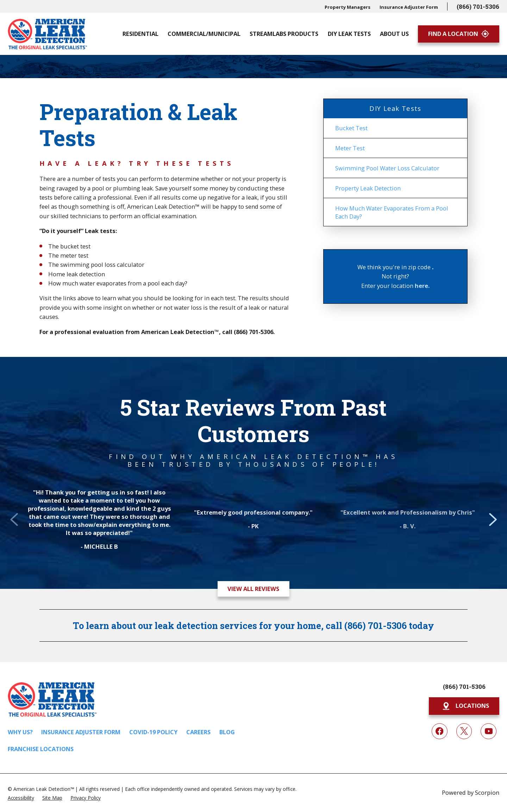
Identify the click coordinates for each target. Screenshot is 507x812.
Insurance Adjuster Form (409, 7)
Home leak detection (77, 274)
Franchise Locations (41, 749)
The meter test (68, 255)
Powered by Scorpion (471, 792)
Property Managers (348, 7)
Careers (198, 732)
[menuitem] (396, 128)
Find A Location (459, 34)
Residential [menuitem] (140, 34)
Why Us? (20, 732)
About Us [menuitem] (394, 34)
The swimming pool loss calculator (96, 265)
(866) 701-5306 (478, 7)
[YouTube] (489, 731)
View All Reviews (253, 589)
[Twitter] (464, 731)
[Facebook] (440, 731)
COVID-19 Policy (153, 732)
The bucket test (69, 246)
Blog (227, 732)
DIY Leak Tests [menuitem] (349, 34)
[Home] (47, 34)
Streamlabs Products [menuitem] (284, 34)
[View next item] (493, 527)
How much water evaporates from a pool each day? (118, 283)
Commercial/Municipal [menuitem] (204, 34)
